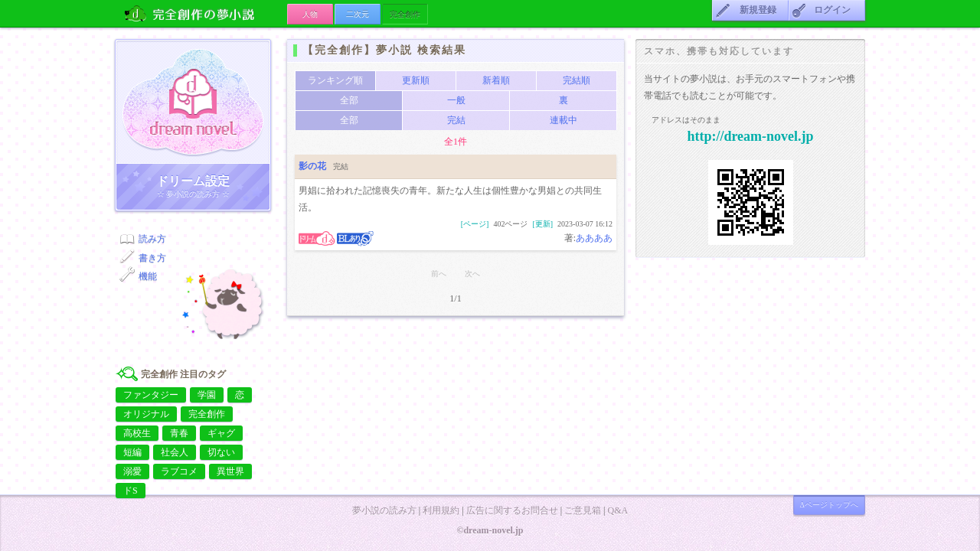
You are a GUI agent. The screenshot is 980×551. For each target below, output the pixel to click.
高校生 (137, 433)
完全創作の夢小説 (201, 13)
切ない (221, 452)
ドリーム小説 (193, 102)
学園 (207, 395)
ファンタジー (151, 395)
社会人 (175, 452)
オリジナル (146, 414)
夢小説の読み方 (384, 510)
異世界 (230, 471)
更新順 (416, 80)
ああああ (594, 238)
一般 (456, 100)
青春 (179, 433)
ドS (131, 491)
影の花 (312, 166)
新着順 (496, 80)
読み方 (152, 239)
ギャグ (221, 433)
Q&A (617, 510)
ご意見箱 (583, 510)
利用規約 (441, 510)
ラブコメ (179, 471)
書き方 (152, 258)
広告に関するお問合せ (512, 510)
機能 (148, 276)
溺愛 (132, 471)
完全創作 (207, 414)
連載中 (563, 120)
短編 (132, 452)
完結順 (577, 80)
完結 (456, 120)
